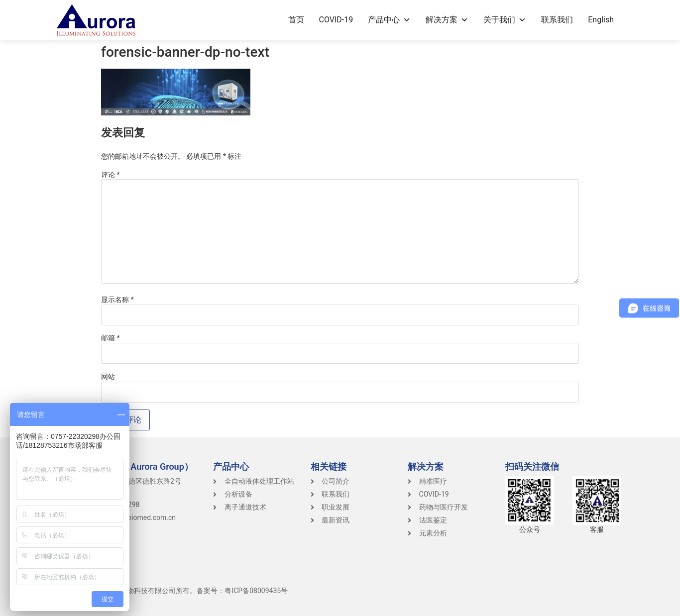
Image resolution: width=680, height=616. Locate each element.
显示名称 (117, 300)
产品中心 (389, 20)
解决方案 (447, 20)
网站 (108, 377)
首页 (296, 20)
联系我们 (557, 20)
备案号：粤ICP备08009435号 (242, 591)
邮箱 (111, 338)
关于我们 (505, 20)
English (601, 20)
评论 (111, 175)
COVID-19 (336, 20)
